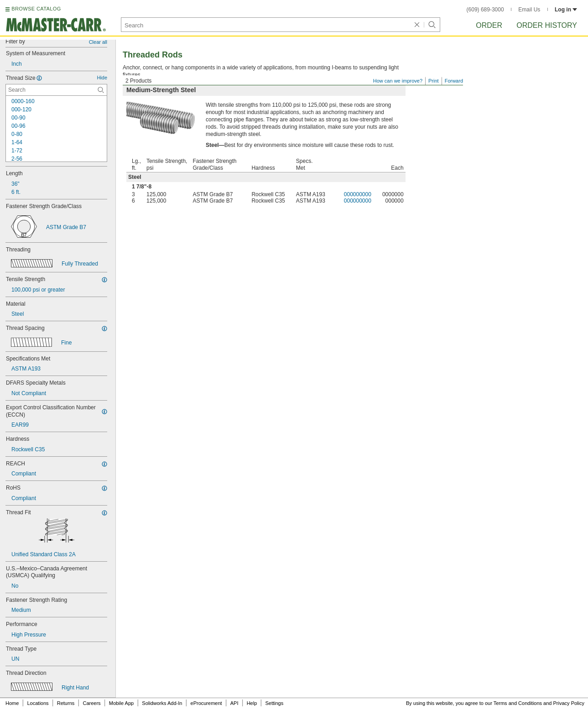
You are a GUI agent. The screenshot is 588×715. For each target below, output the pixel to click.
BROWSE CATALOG (36, 9)
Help (252, 703)
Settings (274, 703)
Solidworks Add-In (162, 703)
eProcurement (206, 703)
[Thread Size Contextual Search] (56, 90)
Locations (38, 703)
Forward (454, 81)
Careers (91, 703)
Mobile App (121, 703)
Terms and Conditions (518, 703)
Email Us (529, 10)
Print (434, 81)
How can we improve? (398, 81)
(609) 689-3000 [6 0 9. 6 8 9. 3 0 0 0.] (485, 10)
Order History (547, 25)
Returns (66, 703)
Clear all (98, 42)
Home (12, 703)
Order (489, 25)
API (234, 703)
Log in (566, 10)
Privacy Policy (569, 703)
